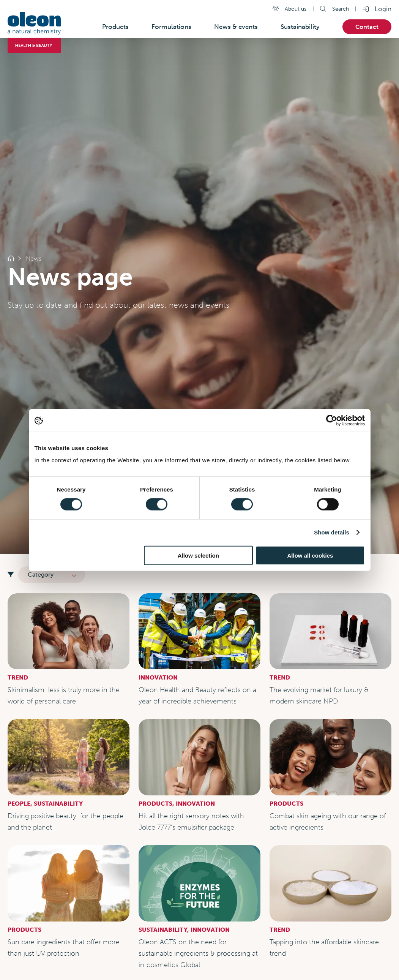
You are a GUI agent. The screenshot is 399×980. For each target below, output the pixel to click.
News (33, 258)
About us (296, 9)
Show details (332, 532)
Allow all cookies (310, 555)
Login (383, 9)
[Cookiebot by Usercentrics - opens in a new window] (332, 420)
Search (341, 9)
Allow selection (198, 555)
